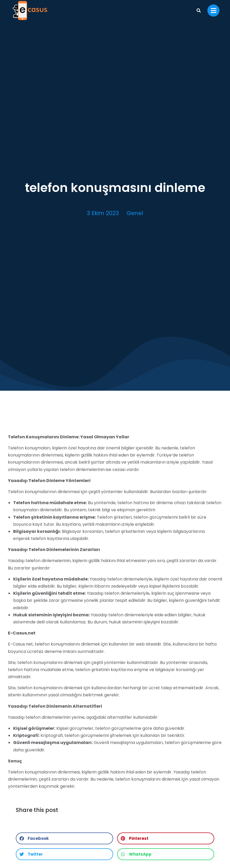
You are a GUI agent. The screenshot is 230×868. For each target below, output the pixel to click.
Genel (135, 213)
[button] (64, 838)
